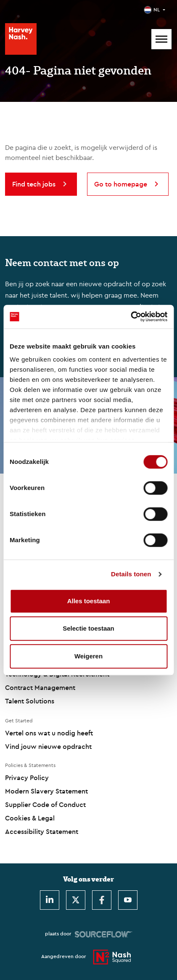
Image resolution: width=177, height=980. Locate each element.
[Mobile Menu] (161, 39)
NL (157, 9)
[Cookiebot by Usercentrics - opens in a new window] (131, 317)
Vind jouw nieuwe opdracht (48, 746)
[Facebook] (102, 900)
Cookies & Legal (30, 818)
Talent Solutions (30, 701)
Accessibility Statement (42, 831)
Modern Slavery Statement (46, 791)
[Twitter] (76, 900)
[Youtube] (128, 900)
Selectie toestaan (88, 628)
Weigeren (88, 656)
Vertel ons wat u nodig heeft (49, 733)
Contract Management (40, 687)
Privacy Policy (27, 778)
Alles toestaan (89, 601)
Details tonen (131, 574)
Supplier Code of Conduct (45, 804)
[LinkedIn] (50, 900)
